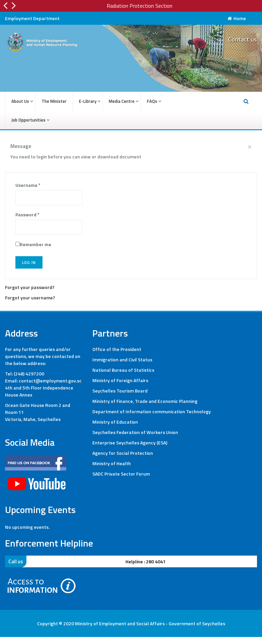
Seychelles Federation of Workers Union (135, 432)
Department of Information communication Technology (152, 411)
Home (237, 18)
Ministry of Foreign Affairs (120, 380)
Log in (29, 262)
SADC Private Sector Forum (121, 474)
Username (28, 185)
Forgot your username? (30, 298)
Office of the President (117, 349)
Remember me (35, 244)
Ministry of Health (112, 463)
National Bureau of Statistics (123, 370)
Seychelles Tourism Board (120, 391)
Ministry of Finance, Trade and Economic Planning (145, 401)
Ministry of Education (115, 422)
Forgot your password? (30, 287)
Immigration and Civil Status (122, 360)
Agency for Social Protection (123, 453)
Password (27, 214)
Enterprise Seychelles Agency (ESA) (130, 443)
